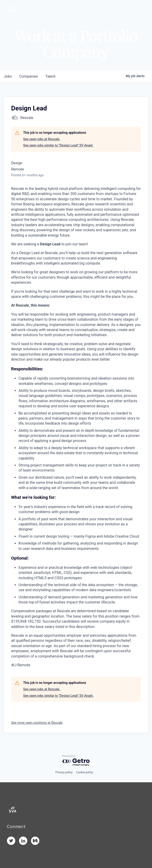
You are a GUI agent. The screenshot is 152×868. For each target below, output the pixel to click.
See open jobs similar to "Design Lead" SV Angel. (58, 145)
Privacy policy (64, 772)
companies (29, 76)
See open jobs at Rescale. (42, 139)
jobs (8, 76)
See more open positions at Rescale (37, 723)
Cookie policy (85, 772)
